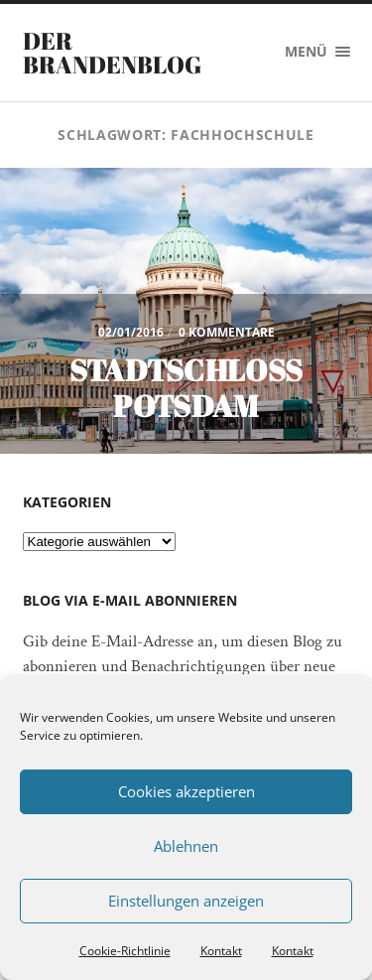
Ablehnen (186, 846)
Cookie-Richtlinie (125, 951)
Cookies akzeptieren (186, 791)
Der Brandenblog (112, 53)
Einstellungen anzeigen (186, 901)
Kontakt (221, 951)
